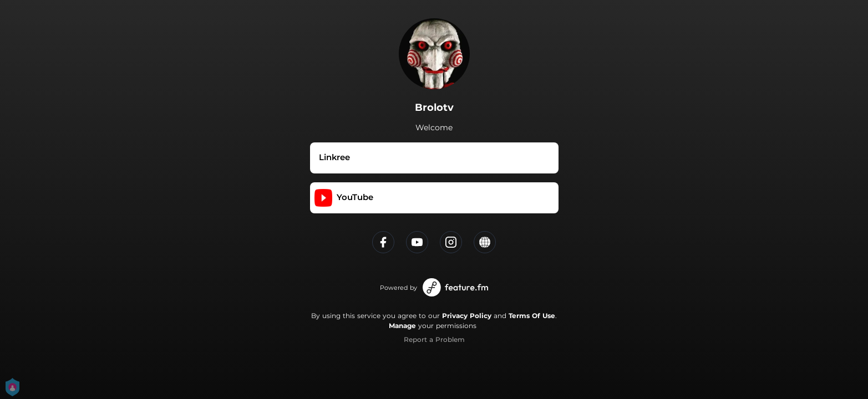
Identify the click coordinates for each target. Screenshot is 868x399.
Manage (402, 326)
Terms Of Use (532, 316)
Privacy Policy (467, 316)
